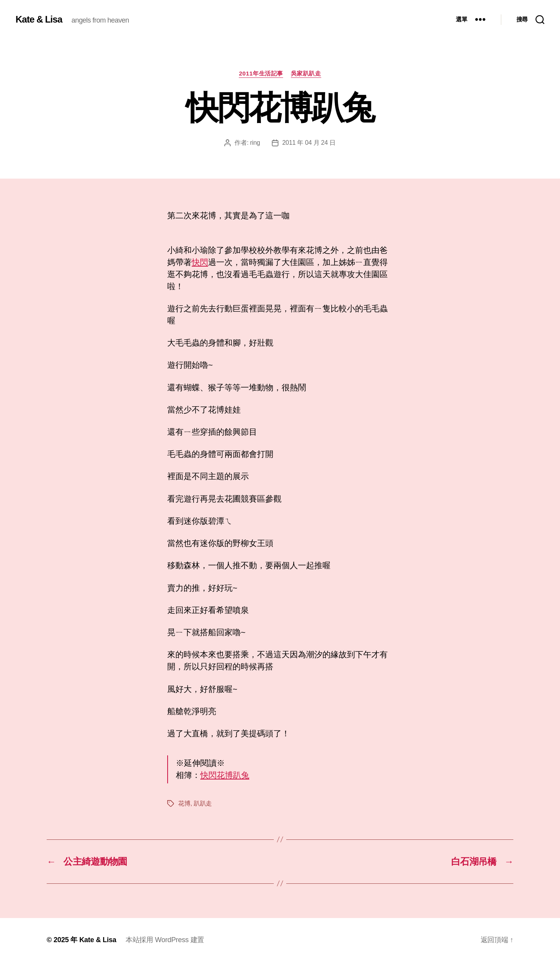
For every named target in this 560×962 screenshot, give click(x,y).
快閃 (200, 262)
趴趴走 (203, 803)
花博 (184, 803)
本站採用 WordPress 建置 (165, 940)
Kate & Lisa (39, 19)
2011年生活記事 (261, 73)
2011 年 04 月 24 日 (309, 143)
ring (255, 143)
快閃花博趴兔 (225, 775)
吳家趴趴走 (306, 73)
